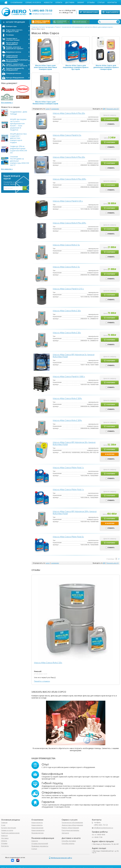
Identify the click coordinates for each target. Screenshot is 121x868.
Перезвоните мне (90, 12)
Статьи (101, 2)
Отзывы (91, 2)
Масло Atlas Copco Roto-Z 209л (67, 398)
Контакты (112, 2)
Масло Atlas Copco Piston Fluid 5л (68, 537)
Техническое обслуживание (72, 822)
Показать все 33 (112, 109)
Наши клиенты (37, 825)
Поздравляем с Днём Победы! (19, 113)
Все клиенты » (7, 103)
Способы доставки (69, 841)
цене (48, 109)
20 (104, 109)
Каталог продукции (9, 828)
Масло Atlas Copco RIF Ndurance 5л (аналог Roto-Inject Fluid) (74, 356)
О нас (3, 825)
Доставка (70, 2)
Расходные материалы (70, 830)
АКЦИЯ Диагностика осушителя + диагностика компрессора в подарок (18, 138)
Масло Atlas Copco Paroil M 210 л (68, 289)
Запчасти (65, 833)
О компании (16, 2)
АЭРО (15, 12)
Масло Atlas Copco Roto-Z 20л (48, 663)
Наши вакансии (37, 828)
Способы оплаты (68, 843)
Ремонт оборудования (70, 828)
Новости (48, 2)
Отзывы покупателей (40, 843)
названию (55, 109)
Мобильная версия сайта (62, 858)
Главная (6, 2)
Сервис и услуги (33, 2)
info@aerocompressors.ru (42, 14)
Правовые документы (40, 846)
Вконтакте (13, 860)
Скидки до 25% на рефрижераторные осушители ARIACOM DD (19, 150)
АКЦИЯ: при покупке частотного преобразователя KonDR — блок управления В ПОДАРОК (18, 125)
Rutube (18, 860)
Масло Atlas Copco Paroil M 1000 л (69, 376)
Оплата (59, 2)
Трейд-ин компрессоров (10, 833)
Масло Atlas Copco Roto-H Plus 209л (69, 179)
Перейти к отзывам (42, 681)
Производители (37, 833)
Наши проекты (37, 822)
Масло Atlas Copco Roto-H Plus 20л (69, 113)
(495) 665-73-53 (42, 10)
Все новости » (7, 169)
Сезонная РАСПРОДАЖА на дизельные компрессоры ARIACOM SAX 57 (20, 161)
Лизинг (81, 2)
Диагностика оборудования (72, 825)
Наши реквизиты (38, 830)
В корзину (111, 119)
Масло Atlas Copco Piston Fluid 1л (68, 468)
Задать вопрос (112, 12)
